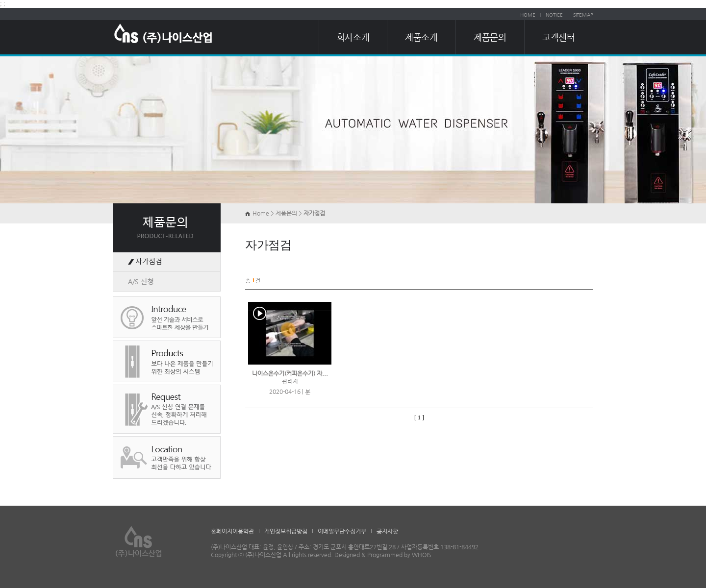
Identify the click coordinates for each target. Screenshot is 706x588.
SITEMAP (583, 15)
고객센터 (558, 37)
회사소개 (353, 37)
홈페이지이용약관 (232, 531)
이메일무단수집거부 (342, 531)
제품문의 (490, 37)
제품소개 (421, 37)
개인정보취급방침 (286, 531)
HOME (528, 15)
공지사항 (387, 531)
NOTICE (554, 15)
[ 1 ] (419, 417)
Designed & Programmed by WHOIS (383, 555)
